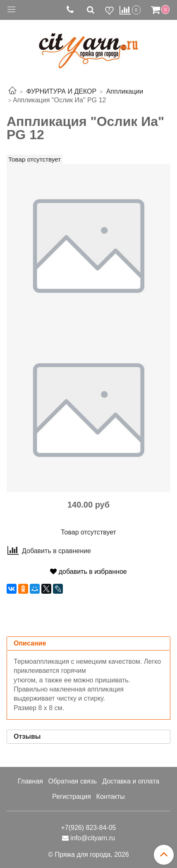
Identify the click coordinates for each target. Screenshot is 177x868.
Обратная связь (72, 781)
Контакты (111, 797)
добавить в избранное (88, 572)
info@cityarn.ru (93, 838)
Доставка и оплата (131, 781)
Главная (30, 781)
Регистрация (72, 797)
